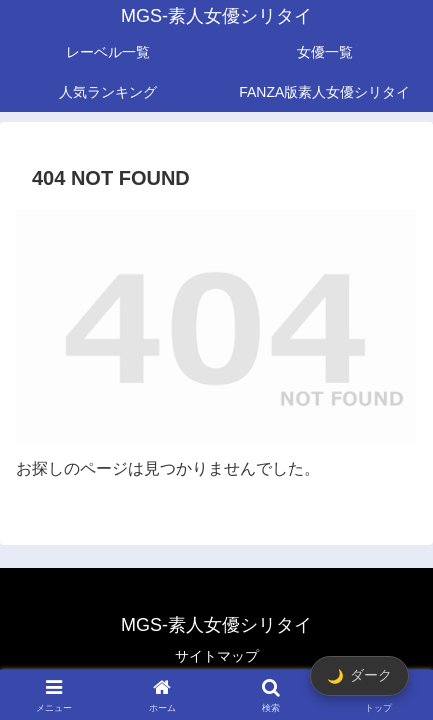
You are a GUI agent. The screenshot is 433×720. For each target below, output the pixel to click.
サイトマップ (217, 656)
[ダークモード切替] (359, 676)
